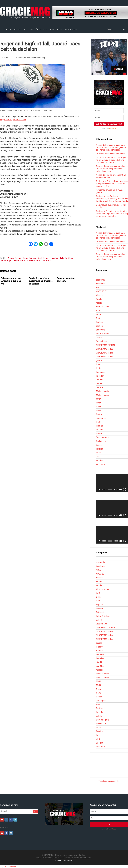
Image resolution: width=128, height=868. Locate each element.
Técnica (99, 449)
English (99, 322)
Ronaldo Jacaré (34, 261)
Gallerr (99, 337)
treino (99, 453)
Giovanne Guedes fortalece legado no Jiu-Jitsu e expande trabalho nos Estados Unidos (112, 160)
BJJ (98, 311)
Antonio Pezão (14, 258)
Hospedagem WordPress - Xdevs (64, 860)
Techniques (101, 441)
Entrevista (101, 330)
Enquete (100, 326)
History (99, 364)
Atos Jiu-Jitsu (102, 307)
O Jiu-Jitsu (20, 29)
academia (100, 280)
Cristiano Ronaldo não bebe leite (111, 154)
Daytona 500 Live (8, 866)
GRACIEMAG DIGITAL (67, 29)
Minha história (102, 391)
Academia (100, 284)
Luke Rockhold (67, 258)
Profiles (100, 426)
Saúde (99, 433)
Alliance (100, 295)
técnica (99, 445)
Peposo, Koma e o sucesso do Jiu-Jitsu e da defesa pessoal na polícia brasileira (112, 169)
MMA (99, 399)
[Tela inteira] (125, 490)
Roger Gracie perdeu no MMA (13, 120)
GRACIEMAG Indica (105, 349)
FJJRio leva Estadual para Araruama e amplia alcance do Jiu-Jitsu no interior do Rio (112, 184)
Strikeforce (48, 261)
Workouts (100, 464)
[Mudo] (121, 490)
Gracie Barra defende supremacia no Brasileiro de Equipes (41, 281)
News (99, 407)
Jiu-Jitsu (100, 380)
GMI (52, 29)
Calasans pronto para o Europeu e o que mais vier (12, 281)
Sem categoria (103, 437)
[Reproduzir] (99, 490)
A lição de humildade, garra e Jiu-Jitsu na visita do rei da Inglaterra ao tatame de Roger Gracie (111, 147)
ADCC (99, 288)
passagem (101, 418)
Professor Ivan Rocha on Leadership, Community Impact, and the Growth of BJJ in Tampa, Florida (112, 199)
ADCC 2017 (101, 291)
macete (99, 387)
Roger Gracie (20, 261)
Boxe (98, 314)
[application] (112, 483)
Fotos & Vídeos (103, 334)
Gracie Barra (101, 341)
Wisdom (100, 460)
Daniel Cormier (29, 258)
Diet (98, 318)
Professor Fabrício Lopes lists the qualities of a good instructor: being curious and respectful (112, 214)
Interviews (101, 372)
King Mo (55, 258)
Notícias (100, 414)
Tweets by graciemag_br (109, 781)
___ (98, 276)
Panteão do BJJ (38, 29)
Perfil (99, 422)
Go (35, 811)
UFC (98, 457)
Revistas (100, 430)
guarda (99, 361)
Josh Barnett (43, 258)
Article (99, 299)
